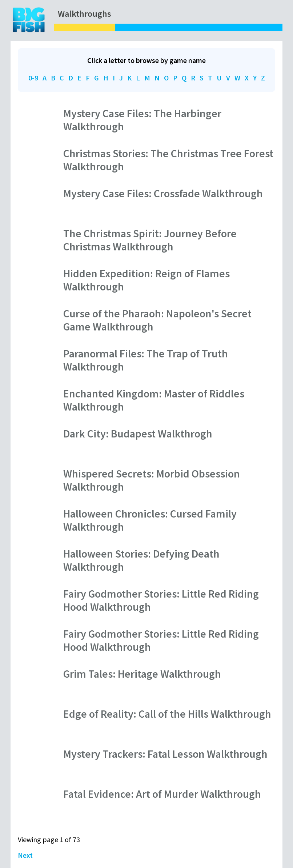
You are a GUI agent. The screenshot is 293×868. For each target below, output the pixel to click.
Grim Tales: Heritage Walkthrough (142, 674)
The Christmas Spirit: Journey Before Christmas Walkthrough (150, 240)
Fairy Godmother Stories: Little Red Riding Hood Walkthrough (161, 600)
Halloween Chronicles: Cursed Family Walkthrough (150, 520)
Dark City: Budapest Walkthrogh (138, 433)
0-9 (33, 78)
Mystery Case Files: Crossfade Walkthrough (163, 193)
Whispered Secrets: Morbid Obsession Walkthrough (152, 480)
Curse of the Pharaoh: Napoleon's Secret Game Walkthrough (157, 320)
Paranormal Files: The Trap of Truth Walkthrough (146, 360)
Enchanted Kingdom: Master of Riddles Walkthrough (154, 400)
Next (25, 855)
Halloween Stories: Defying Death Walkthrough (141, 560)
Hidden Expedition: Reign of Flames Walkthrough (146, 280)
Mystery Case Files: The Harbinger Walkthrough (142, 120)
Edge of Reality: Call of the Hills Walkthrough (167, 714)
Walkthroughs (85, 14)
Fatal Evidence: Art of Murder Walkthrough (162, 794)
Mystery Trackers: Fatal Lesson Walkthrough (165, 754)
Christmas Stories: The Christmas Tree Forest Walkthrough (168, 160)
